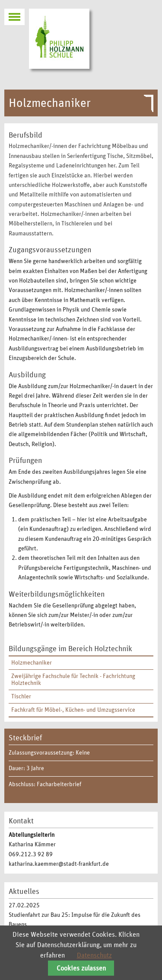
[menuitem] (81, 663)
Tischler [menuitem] (21, 697)
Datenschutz (94, 955)
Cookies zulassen (81, 968)
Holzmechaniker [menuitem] (32, 663)
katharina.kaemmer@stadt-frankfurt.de (59, 864)
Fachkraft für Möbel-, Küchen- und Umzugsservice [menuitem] (73, 710)
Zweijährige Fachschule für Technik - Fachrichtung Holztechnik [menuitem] (73, 680)
